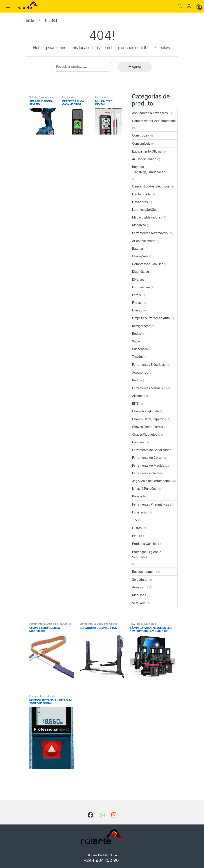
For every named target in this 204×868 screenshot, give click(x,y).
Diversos (138, 279)
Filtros (137, 303)
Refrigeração (141, 326)
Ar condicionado (144, 241)
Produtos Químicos (146, 544)
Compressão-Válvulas (148, 264)
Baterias (138, 248)
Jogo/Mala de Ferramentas (151, 481)
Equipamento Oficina (147, 151)
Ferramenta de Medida (148, 465)
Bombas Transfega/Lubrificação (149, 169)
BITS (135, 403)
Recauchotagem (144, 572)
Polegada (139, 496)
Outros (137, 528)
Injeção (137, 310)
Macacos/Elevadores (147, 217)
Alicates (138, 396)
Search (180, 6)
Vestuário (139, 603)
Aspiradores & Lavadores (150, 113)
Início (30, 21)
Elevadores (140, 202)
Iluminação (140, 512)
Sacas (137, 341)
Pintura (137, 536)
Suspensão (140, 349)
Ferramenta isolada (146, 473)
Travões (138, 357)
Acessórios (140, 372)
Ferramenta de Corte (147, 458)
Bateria (33, 97)
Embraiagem (141, 287)
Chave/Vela (140, 256)
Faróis (136, 295)
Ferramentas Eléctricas (41, 98)
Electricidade (70, 97)
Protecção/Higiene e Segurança (147, 554)
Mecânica (139, 225)
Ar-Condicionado (144, 159)
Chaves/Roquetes (145, 434)
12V (135, 520)
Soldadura (139, 580)
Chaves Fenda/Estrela (148, 427)
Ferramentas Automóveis (150, 233)
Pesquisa (134, 67)
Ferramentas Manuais (148, 388)
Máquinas (139, 595)
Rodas (137, 334)
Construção (140, 135)
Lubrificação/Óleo (145, 210)
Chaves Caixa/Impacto (148, 419)
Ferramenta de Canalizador (152, 450)
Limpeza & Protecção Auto (151, 318)
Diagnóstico (141, 272)
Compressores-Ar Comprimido (154, 121)
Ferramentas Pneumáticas (151, 504)
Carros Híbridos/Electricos (151, 186)
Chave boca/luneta (146, 411)
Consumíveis (141, 143)
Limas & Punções (144, 489)
